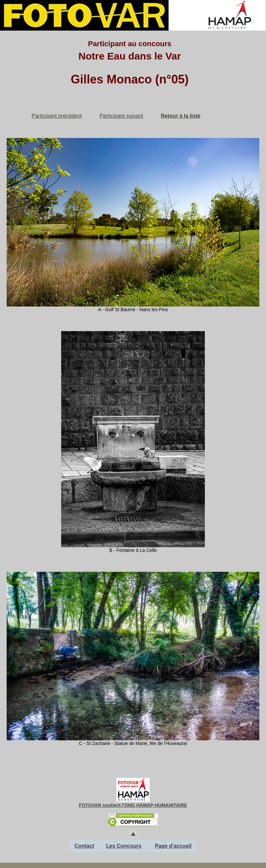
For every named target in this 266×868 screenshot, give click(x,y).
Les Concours (124, 846)
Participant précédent (57, 116)
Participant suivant (122, 116)
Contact (84, 846)
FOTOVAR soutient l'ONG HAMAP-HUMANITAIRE (133, 805)
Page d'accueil (173, 846)
